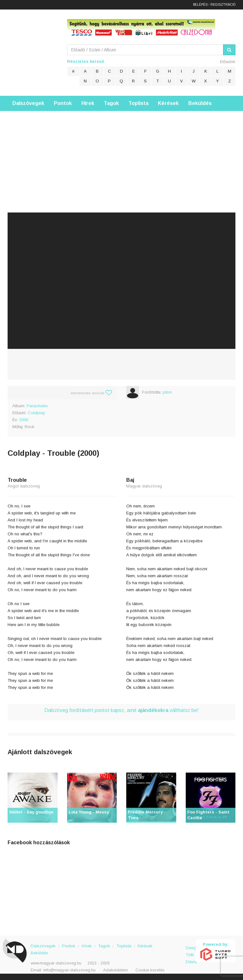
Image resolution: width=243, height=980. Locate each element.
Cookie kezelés (150, 970)
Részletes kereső (86, 61)
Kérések (168, 103)
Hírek (88, 103)
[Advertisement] (121, 155)
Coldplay (37, 413)
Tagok (111, 103)
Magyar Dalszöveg (33, 51)
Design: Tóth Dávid (191, 951)
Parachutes (37, 406)
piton (167, 392)
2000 (24, 420)
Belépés (200, 5)
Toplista (138, 103)
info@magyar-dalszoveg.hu (69, 970)
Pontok (63, 103)
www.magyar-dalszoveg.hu (56, 963)
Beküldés (200, 103)
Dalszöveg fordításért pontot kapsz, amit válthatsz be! (121, 710)
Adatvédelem (115, 970)
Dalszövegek (28, 103)
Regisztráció (223, 5)
